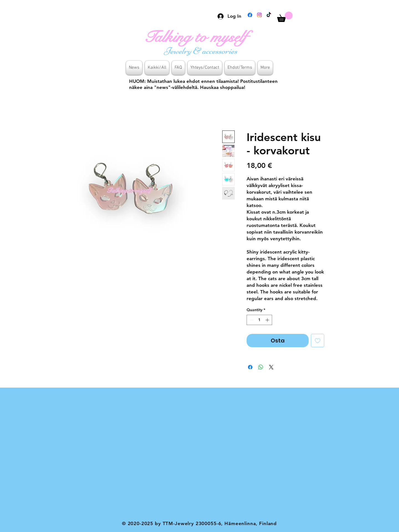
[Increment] (268, 320)
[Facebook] (250, 15)
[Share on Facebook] (250, 367)
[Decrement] (251, 320)
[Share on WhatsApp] (261, 367)
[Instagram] (259, 15)
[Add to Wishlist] (318, 341)
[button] (285, 17)
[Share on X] (271, 367)
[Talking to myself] (201, 37)
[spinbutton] (259, 320)
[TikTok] (269, 15)
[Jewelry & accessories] (201, 51)
